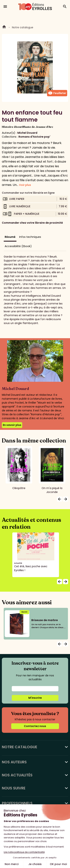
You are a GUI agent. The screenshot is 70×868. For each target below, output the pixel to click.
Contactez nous (35, 726)
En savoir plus (12, 425)
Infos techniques (30, 237)
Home (4, 27)
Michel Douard (27, 133)
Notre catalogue (23, 27)
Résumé (10, 237)
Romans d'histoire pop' (34, 137)
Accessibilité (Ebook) (18, 246)
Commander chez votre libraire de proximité (32, 223)
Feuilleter (57, 93)
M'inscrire (35, 698)
